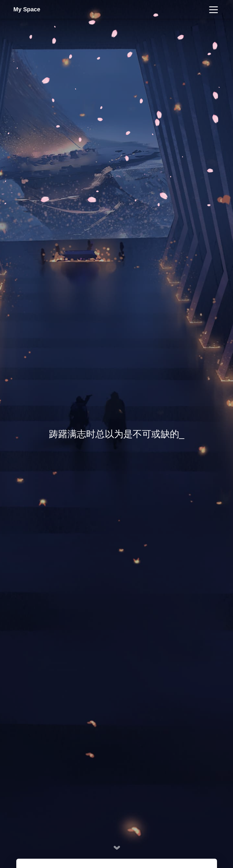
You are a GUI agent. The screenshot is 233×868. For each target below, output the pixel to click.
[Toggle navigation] (214, 9)
